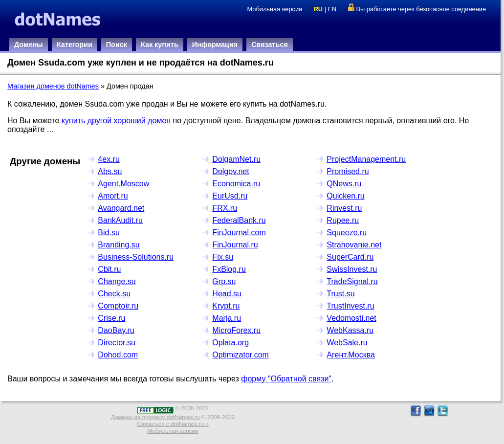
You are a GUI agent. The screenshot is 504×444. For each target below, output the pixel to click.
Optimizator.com (241, 355)
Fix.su (223, 257)
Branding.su (119, 245)
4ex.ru (109, 159)
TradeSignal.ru (352, 281)
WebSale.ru (347, 343)
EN (332, 9)
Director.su (116, 343)
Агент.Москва (351, 355)
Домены (29, 44)
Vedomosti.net (351, 318)
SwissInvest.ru (352, 269)
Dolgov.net (230, 171)
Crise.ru (111, 318)
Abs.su (110, 171)
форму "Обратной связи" (286, 379)
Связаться (270, 44)
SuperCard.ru (350, 257)
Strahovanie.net (354, 245)
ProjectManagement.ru (366, 159)
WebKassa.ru (350, 330)
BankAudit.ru (120, 220)
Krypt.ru (226, 306)
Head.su (227, 294)
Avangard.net (121, 208)
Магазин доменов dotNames (53, 86)
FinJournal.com (239, 233)
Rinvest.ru (344, 208)
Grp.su (224, 281)
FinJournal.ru (235, 245)
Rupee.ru (343, 220)
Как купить (160, 44)
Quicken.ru (345, 196)
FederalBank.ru (239, 220)
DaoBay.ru (116, 330)
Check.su (114, 294)
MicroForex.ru (236, 330)
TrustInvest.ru (350, 306)
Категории (75, 44)
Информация (215, 44)
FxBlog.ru (229, 269)
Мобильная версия (274, 9)
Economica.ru (236, 184)
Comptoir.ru (118, 306)
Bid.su (109, 233)
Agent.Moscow (123, 184)
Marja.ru (227, 318)
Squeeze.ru (347, 233)
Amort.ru (113, 196)
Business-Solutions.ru (136, 257)
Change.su (117, 281)
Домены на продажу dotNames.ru (155, 417)
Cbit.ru (109, 269)
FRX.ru (225, 208)
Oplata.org (230, 343)
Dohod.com (118, 355)
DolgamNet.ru (236, 159)
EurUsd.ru (230, 196)
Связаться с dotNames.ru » (173, 424)
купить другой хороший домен (116, 121)
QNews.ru (344, 184)
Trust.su (340, 294)
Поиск (117, 44)
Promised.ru (348, 171)
